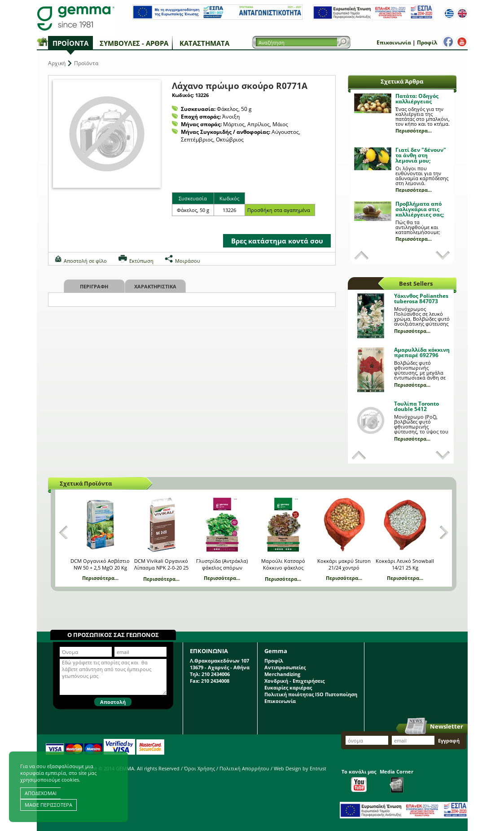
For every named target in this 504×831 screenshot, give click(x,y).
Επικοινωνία (394, 42)
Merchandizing (282, 674)
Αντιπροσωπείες (285, 667)
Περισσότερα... (414, 130)
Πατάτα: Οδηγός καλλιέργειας (417, 99)
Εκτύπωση (141, 261)
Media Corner (397, 780)
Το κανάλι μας (359, 780)
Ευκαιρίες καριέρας (288, 687)
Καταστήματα (204, 43)
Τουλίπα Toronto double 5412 (416, 406)
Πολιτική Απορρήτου (244, 768)
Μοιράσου (188, 261)
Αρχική (57, 63)
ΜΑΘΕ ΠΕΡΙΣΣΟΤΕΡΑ (48, 805)
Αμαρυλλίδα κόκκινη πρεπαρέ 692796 (422, 352)
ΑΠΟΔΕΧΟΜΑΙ (41, 793)
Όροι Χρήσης (199, 768)
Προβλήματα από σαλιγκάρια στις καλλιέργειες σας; (420, 209)
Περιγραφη (94, 286)
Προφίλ (427, 42)
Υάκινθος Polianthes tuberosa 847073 (421, 298)
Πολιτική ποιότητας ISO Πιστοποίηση (311, 694)
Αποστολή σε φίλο (85, 261)
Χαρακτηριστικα (155, 286)
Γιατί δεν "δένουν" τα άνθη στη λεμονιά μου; (421, 155)
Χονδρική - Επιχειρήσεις (294, 681)
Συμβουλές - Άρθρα (134, 43)
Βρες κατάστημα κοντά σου (277, 241)
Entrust (318, 768)
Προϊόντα (70, 43)
